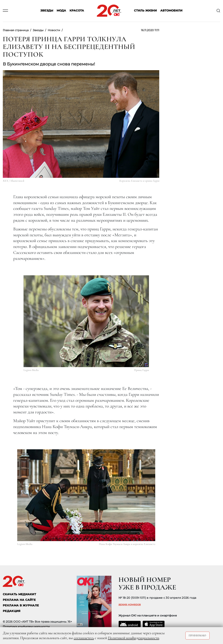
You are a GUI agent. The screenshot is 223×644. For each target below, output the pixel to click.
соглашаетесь (84, 638)
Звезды (47, 11)
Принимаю (197, 635)
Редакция (12, 611)
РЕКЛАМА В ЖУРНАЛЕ (21, 605)
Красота (77, 11)
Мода (61, 11)
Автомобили (171, 11)
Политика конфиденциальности (26, 627)
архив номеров (130, 604)
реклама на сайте (19, 600)
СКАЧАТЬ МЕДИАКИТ (19, 594)
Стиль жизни (145, 11)
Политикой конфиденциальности (133, 638)
